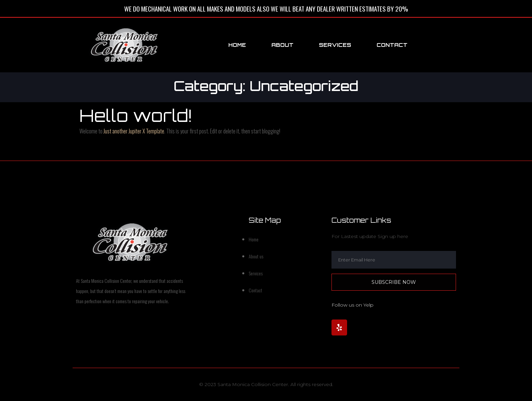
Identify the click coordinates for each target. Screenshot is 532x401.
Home (237, 45)
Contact (392, 45)
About (282, 45)
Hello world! (136, 115)
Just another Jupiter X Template (134, 131)
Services (335, 45)
